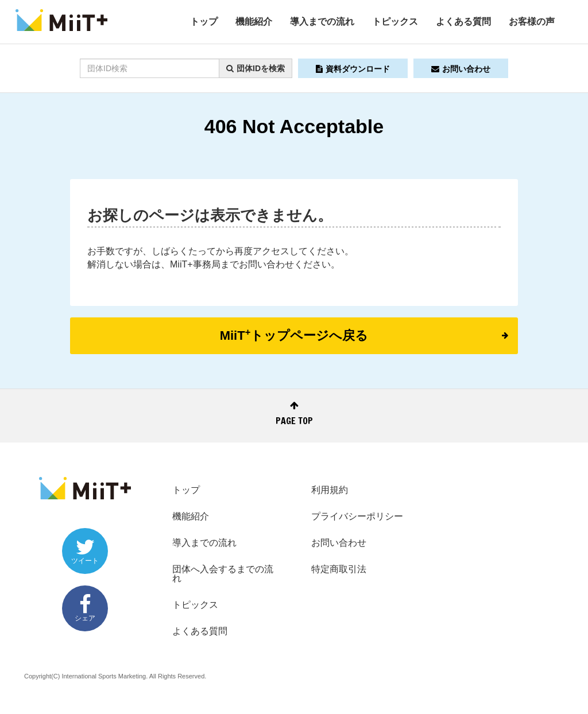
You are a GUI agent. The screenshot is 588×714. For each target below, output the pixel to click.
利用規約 (330, 490)
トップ (204, 22)
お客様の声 (532, 22)
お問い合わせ (461, 69)
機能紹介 (254, 22)
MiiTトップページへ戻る (364, 335)
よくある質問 (463, 22)
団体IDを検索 (256, 68)
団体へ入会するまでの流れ (223, 574)
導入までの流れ (322, 22)
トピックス (395, 22)
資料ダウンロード (353, 69)
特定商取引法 (339, 569)
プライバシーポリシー (357, 516)
